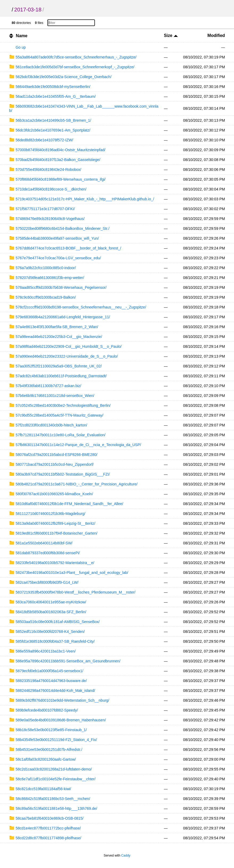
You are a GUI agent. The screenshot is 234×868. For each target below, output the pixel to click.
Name (22, 36)
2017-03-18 (28, 10)
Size (171, 35)
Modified (216, 35)
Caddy (126, 856)
